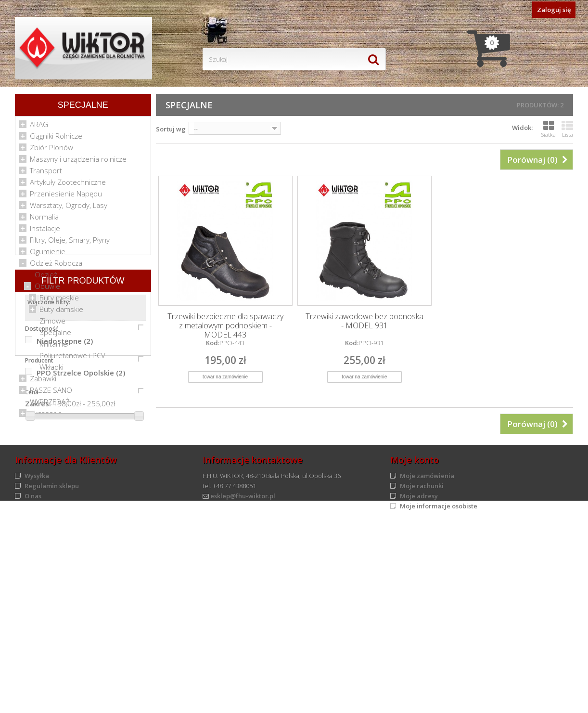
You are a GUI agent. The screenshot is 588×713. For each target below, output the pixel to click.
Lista (567, 129)
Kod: (213, 343)
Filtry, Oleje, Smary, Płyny (70, 243)
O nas (33, 683)
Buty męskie (59, 300)
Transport (46, 173)
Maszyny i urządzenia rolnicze (78, 162)
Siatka (549, 129)
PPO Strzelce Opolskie (81, 551)
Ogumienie (48, 254)
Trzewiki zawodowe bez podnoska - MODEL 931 (364, 321)
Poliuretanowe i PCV (72, 358)
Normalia (44, 220)
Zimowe (52, 324)
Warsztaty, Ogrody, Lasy (69, 208)
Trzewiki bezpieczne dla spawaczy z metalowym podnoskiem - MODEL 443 (225, 326)
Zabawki (43, 381)
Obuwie (47, 289)
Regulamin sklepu (52, 673)
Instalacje (45, 231)
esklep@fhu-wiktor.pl (243, 683)
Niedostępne (65, 519)
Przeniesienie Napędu (66, 196)
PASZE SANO (51, 393)
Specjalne (55, 335)
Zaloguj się (554, 10)
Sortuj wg (171, 129)
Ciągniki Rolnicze (56, 139)
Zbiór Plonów (51, 150)
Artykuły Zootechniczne (68, 185)
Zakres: (38, 582)
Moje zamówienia (427, 663)
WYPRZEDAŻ (50, 404)
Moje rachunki (422, 673)
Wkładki (51, 370)
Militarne (53, 347)
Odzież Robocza (56, 266)
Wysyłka (37, 663)
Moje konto (415, 647)
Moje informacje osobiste (439, 693)
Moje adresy (419, 683)
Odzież (46, 277)
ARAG (39, 127)
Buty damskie (61, 312)
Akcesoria (46, 416)
